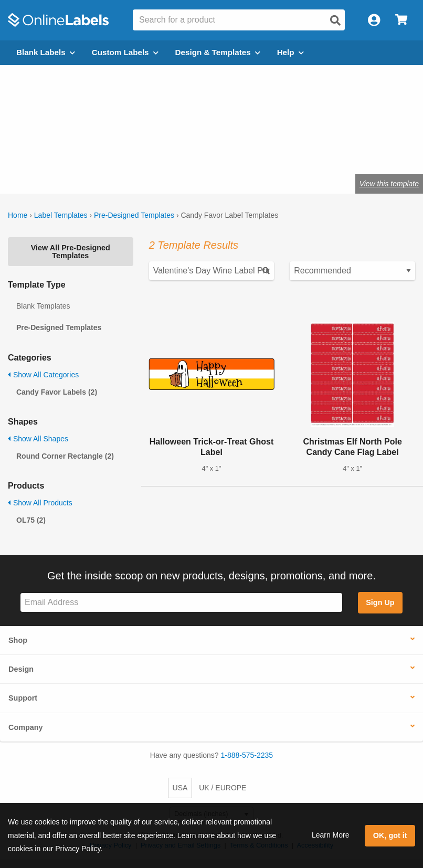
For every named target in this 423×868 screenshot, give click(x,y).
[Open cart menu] (401, 20)
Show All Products (40, 503)
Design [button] (21, 669)
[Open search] (335, 20)
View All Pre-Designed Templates (71, 251)
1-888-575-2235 (247, 755)
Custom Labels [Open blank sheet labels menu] (125, 52)
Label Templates (61, 215)
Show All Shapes (38, 439)
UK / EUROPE (223, 788)
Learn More (331, 835)
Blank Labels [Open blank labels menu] (46, 52)
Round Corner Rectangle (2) (65, 456)
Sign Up (380, 602)
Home (18, 215)
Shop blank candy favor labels (150, 151)
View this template (389, 184)
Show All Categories (43, 375)
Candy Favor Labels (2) (57, 392)
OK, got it (390, 835)
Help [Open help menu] (290, 52)
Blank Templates (43, 306)
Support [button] (23, 698)
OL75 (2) (31, 520)
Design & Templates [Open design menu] (218, 52)
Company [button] (26, 727)
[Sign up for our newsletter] (181, 603)
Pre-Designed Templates (134, 215)
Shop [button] (18, 640)
